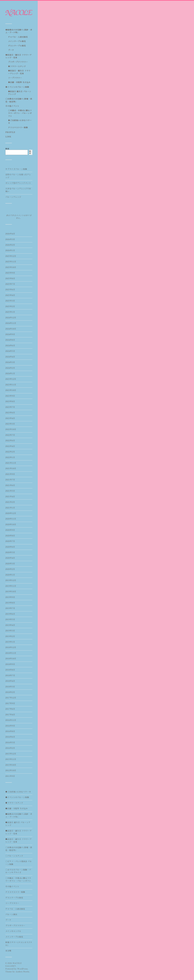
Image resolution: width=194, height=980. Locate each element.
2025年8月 (10, 279)
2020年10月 (11, 525)
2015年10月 (11, 765)
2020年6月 (10, 547)
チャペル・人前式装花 (18, 37)
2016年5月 (10, 743)
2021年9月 (10, 474)
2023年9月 (10, 396)
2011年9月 (10, 776)
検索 (7, 149)
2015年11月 (11, 759)
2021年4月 (10, 497)
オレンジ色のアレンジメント (18, 183)
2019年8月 (10, 603)
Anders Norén (22, 972)
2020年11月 (11, 519)
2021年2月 (10, 502)
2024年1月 (10, 374)
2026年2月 (10, 245)
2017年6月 (10, 709)
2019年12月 (11, 580)
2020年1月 (10, 575)
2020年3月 (10, 564)
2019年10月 (11, 592)
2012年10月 (11, 771)
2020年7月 (10, 541)
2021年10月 (11, 469)
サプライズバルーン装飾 (16, 169)
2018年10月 (11, 659)
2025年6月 (10, 290)
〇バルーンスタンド (14, 856)
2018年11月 (11, 653)
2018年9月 (10, 664)
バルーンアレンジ (13, 197)
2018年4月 (10, 681)
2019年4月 (10, 625)
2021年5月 (10, 491)
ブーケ (11, 50)
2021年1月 (10, 508)
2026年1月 (10, 250)
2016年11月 (11, 720)
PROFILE (10, 132)
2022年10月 (11, 429)
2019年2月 (10, 636)
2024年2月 (10, 368)
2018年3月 (10, 687)
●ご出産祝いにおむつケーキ (18, 792)
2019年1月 (10, 642)
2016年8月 (10, 731)
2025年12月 (11, 256)
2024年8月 (10, 340)
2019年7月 (10, 608)
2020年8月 (10, 536)
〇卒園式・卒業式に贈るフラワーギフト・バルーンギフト (20, 113)
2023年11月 (11, 385)
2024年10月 (11, 329)
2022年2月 (10, 452)
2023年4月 (10, 418)
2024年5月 (10, 351)
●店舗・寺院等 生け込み (19, 82)
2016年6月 (10, 737)
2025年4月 (10, 295)
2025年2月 (10, 306)
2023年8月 (10, 401)
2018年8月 (10, 670)
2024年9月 (10, 334)
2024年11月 (11, 323)
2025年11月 (11, 262)
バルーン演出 (11, 914)
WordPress (22, 969)
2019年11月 (11, 586)
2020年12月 (11, 513)
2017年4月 (10, 715)
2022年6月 (10, 441)
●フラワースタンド (17, 66)
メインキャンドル (13, 931)
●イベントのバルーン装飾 (17, 87)
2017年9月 (10, 703)
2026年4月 (10, 234)
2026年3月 (10, 239)
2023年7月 (10, 407)
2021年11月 (11, 463)
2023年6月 (10, 413)
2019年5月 (10, 620)
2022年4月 (10, 446)
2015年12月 (11, 754)
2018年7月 (10, 676)
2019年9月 (10, 597)
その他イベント (12, 106)
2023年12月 (11, 379)
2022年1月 (10, 457)
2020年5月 (10, 552)
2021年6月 (10, 485)
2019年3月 (10, 631)
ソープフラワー (15, 78)
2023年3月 (10, 424)
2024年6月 (10, 346)
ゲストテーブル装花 (17, 46)
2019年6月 (10, 614)
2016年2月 (10, 748)
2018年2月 (10, 692)
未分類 (8, 951)
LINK (8, 137)
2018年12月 (11, 647)
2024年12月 (11, 318)
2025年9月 (10, 273)
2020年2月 (10, 569)
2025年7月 (10, 284)
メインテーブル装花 (17, 41)
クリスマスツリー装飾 (18, 128)
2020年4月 (10, 558)
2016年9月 (10, 726)
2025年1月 (10, 312)
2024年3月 (10, 362)
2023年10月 (11, 390)
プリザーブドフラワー (18, 62)
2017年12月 (11, 698)
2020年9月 (10, 530)
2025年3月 (10, 301)
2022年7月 (10, 435)
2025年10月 (11, 267)
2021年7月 (10, 480)
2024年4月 (10, 357)
